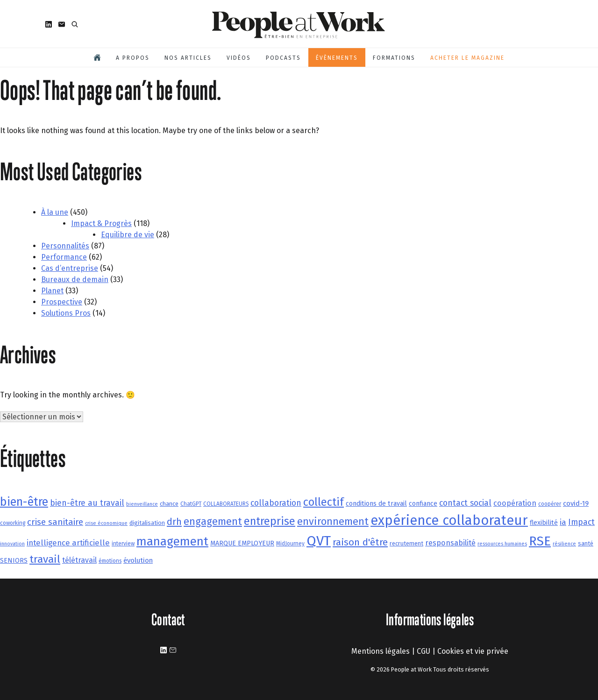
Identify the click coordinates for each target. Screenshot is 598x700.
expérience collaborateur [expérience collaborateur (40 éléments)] (449, 520)
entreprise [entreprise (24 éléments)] (270, 521)
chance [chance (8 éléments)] (169, 504)
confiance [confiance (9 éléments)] (423, 504)
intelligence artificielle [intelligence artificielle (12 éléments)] (68, 543)
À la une (55, 212)
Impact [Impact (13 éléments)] (581, 522)
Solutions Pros (66, 313)
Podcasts (283, 58)
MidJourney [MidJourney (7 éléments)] (290, 544)
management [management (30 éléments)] (172, 541)
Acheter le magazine (467, 58)
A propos (133, 58)
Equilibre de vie (128, 235)
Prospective (62, 302)
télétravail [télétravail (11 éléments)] (79, 560)
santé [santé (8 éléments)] (586, 543)
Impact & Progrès (101, 223)
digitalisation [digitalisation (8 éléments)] (147, 523)
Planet (52, 291)
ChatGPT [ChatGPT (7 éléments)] (191, 504)
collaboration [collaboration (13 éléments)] (276, 503)
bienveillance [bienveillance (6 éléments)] (142, 504)
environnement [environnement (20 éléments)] (333, 522)
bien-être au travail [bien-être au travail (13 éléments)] (87, 503)
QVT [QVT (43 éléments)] (319, 541)
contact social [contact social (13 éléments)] (465, 503)
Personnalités (65, 246)
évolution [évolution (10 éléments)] (138, 560)
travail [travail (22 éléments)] (45, 559)
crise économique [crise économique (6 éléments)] (106, 523)
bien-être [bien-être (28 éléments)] (24, 502)
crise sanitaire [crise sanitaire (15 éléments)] (55, 522)
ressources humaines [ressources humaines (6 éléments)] (502, 544)
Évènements (337, 58)
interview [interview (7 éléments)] (123, 544)
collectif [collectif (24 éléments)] (324, 502)
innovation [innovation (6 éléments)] (12, 544)
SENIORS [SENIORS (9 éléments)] (14, 561)
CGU (424, 651)
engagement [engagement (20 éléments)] (213, 522)
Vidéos (239, 58)
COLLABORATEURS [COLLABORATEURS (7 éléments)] (226, 504)
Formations (394, 58)
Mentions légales (381, 651)
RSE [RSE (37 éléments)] (540, 541)
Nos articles (188, 58)
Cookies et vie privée (473, 651)
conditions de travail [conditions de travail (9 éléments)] (376, 504)
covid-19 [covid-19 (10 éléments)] (576, 503)
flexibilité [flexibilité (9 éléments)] (544, 523)
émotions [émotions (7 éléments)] (110, 561)
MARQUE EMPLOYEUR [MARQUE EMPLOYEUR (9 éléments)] (242, 543)
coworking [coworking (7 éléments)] (13, 523)
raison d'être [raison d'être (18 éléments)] (360, 542)
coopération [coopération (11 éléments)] (515, 503)
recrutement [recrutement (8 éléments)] (406, 543)
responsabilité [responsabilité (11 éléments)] (450, 543)
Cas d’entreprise (70, 268)
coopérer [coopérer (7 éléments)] (550, 504)
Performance (64, 257)
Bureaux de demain (75, 279)
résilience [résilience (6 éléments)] (564, 544)
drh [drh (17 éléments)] (174, 522)
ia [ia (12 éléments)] (563, 522)
